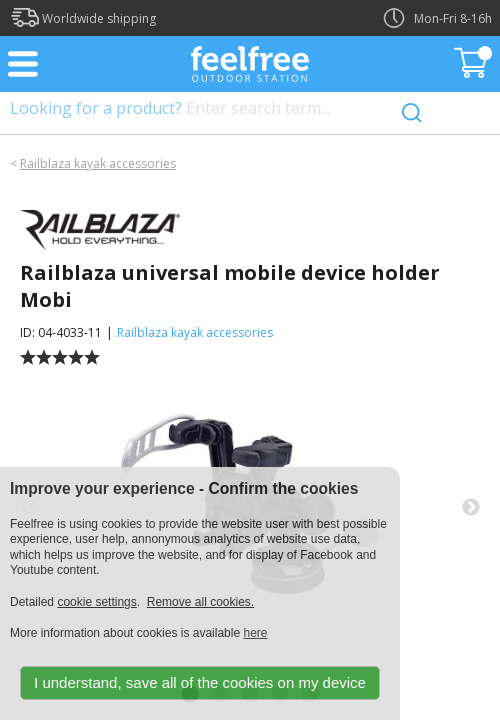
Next (471, 508)
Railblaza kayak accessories (98, 163)
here (255, 633)
